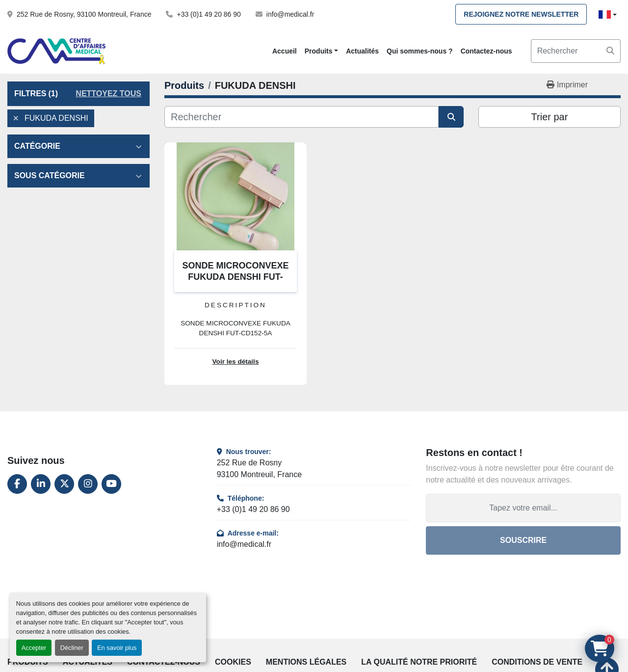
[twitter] (64, 484)
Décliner (72, 648)
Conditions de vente (537, 662)
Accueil (285, 51)
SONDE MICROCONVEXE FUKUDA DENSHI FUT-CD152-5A (235, 277)
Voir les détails (236, 362)
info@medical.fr (290, 14)
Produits (319, 51)
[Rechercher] (301, 117)
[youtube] (111, 484)
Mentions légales (306, 662)
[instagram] (88, 484)
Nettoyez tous (108, 94)
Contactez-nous (486, 51)
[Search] (576, 51)
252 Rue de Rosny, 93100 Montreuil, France (84, 14)
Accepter (34, 648)
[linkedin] (41, 484)
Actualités (362, 51)
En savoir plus (117, 648)
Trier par (550, 117)
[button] (321, 51)
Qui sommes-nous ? (420, 51)
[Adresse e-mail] (523, 508)
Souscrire (523, 540)
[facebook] (17, 484)
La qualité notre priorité (419, 662)
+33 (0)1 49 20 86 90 (209, 14)
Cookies (233, 662)
